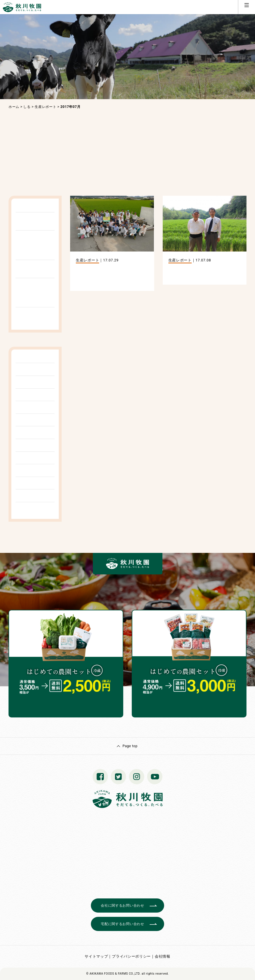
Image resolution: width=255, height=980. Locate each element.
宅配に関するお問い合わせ (122, 924)
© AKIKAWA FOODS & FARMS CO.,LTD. (114, 974)
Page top (130, 746)
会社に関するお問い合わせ (122, 906)
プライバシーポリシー (131, 956)
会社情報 (163, 956)
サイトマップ (96, 956)
